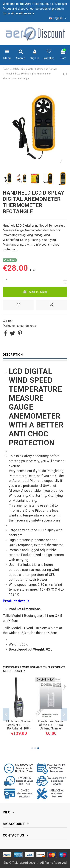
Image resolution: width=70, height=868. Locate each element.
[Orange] (53, 739)
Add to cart (35, 292)
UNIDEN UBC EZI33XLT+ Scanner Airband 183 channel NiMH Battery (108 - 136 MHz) (19, 729)
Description (13, 355)
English (58, 18)
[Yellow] (49, 739)
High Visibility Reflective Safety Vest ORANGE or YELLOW (51, 727)
